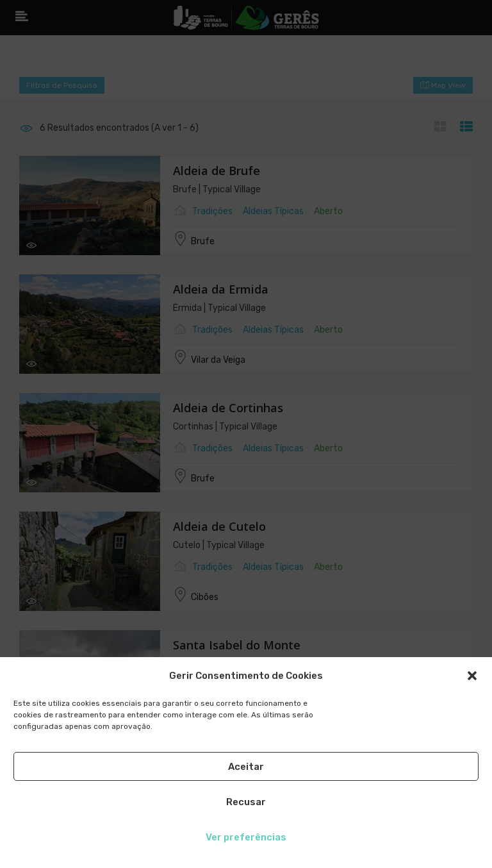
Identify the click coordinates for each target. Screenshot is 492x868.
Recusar (246, 802)
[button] (472, 676)
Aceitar (246, 767)
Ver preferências (246, 837)
